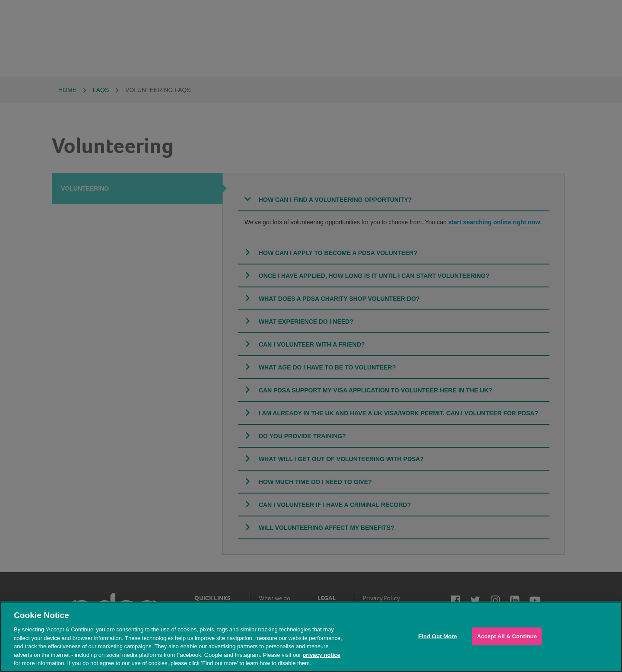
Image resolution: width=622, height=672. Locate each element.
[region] (311, 637)
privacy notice (321, 655)
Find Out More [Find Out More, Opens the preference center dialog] (438, 636)
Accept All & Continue (507, 636)
